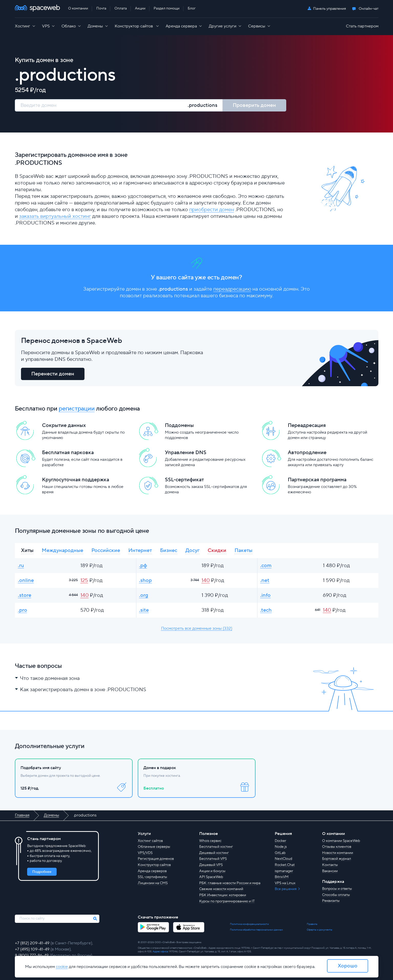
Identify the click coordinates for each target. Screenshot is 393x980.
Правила (312, 924)
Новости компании (338, 853)
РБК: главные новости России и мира (230, 883)
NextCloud (283, 859)
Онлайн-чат (369, 9)
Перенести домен (53, 374)
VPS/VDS (145, 853)
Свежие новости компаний (221, 889)
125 (84, 581)
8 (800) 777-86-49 (32, 955)
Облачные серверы (154, 847)
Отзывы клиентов (337, 847)
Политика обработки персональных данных (256, 930)
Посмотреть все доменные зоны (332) (197, 628)
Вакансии (330, 871)
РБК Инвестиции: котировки (223, 895)
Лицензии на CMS (153, 883)
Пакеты (243, 550)
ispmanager (284, 871)
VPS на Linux (285, 883)
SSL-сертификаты (152, 877)
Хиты (27, 550)
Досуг (192, 550)
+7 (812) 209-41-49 (33, 943)
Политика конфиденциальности (249, 924)
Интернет (140, 550)
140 (206, 581)
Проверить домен (254, 105)
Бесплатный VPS (213, 859)
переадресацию (232, 289)
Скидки (217, 550)
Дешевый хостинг (214, 853)
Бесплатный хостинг (216, 847)
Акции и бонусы (212, 871)
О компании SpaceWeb (341, 841)
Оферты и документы (320, 930)
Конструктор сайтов (154, 865)
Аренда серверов (152, 871)
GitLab (280, 853)
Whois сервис (210, 841)
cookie (62, 967)
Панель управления (330, 9)
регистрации (77, 409)
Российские (106, 550)
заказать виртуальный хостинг (55, 216)
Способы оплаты (336, 895)
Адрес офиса (160, 951)
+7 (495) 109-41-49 (33, 949)
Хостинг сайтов (150, 841)
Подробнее (42, 872)
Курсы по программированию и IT (227, 901)
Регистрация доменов (156, 859)
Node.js (281, 847)
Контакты (330, 865)
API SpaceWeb (211, 877)
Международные (62, 550)
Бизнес (169, 550)
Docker (280, 841)
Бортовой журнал (337, 859)
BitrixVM (282, 877)
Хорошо (348, 966)
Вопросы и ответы (337, 889)
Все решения (286, 889)
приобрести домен (212, 210)
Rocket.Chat (285, 865)
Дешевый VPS (211, 865)
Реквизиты (331, 901)
